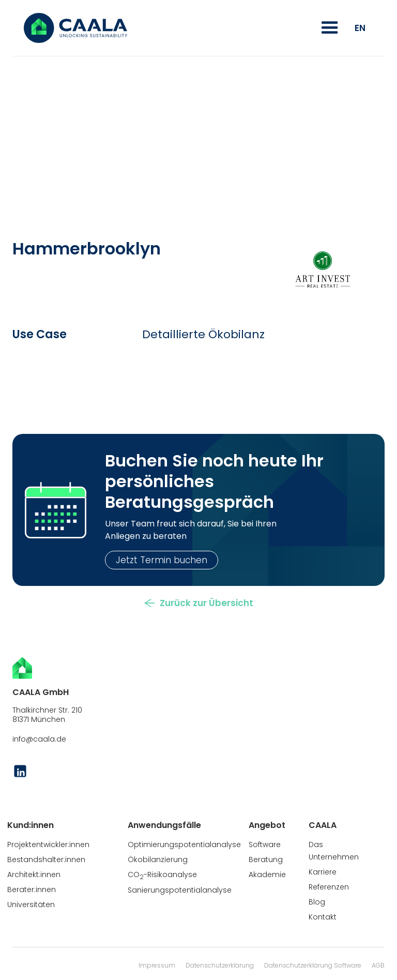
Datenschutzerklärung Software (313, 965)
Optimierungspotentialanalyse (184, 845)
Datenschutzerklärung (220, 965)
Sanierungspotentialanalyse (180, 890)
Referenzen (329, 887)
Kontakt (323, 917)
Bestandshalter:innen (46, 860)
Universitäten (31, 904)
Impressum (157, 965)
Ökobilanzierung (158, 860)
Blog (317, 902)
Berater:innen (32, 889)
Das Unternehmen (334, 851)
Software (265, 845)
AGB (378, 965)
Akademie (267, 875)
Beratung (266, 860)
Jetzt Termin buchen (162, 560)
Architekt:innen (34, 875)
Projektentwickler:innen (48, 845)
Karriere (323, 872)
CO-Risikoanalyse (162, 875)
